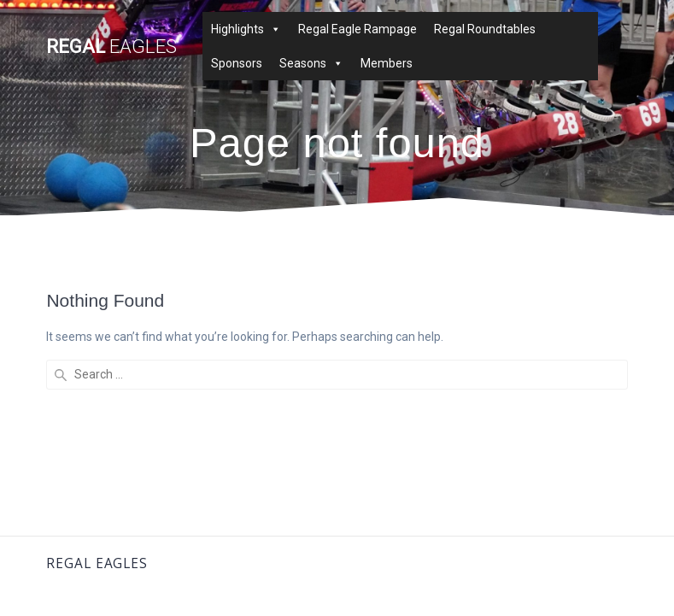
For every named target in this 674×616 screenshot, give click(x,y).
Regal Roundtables (485, 29)
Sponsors (237, 63)
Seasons (311, 63)
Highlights (246, 29)
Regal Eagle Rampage (358, 29)
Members (387, 63)
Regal (111, 46)
